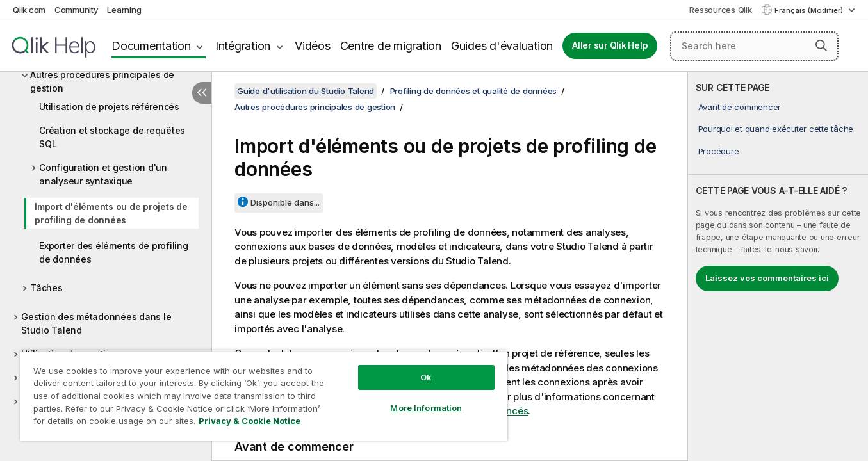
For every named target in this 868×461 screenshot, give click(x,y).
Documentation (151, 46)
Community (77, 10)
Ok (426, 377)
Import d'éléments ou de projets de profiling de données (111, 213)
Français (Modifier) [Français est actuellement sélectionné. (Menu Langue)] (810, 10)
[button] (821, 45)
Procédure (719, 151)
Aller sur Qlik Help (610, 45)
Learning (124, 10)
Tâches (46, 288)
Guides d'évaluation (502, 46)
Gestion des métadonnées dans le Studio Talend (96, 323)
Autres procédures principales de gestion (102, 81)
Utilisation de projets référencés (109, 107)
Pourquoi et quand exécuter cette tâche (776, 129)
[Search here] (754, 46)
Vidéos (313, 46)
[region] (264, 395)
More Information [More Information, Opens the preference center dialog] (426, 408)
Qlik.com (29, 10)
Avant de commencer (740, 107)
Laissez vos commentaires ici (767, 278)
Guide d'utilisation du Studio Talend (306, 91)
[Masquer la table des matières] (202, 93)
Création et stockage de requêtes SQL (112, 137)
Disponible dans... (285, 202)
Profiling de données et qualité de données (474, 91)
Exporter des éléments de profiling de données (114, 252)
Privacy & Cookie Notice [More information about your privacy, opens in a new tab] (250, 421)
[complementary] (778, 266)
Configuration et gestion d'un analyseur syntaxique (103, 174)
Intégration (243, 46)
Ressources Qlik (720, 10)
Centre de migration (391, 46)
